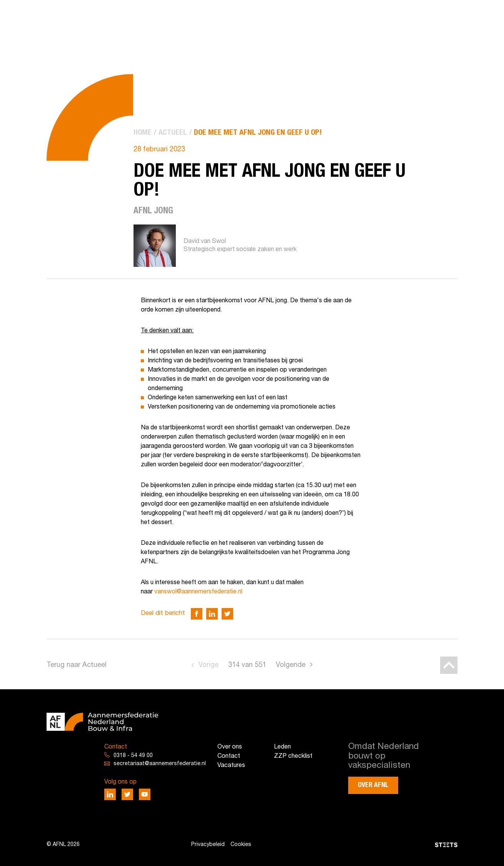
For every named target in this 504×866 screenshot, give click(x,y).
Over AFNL (373, 785)
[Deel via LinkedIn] (212, 614)
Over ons (230, 747)
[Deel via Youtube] (145, 794)
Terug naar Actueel (77, 665)
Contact (229, 756)
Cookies (241, 845)
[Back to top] (449, 665)
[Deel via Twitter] (227, 614)
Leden (282, 747)
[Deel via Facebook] (197, 614)
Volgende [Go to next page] (291, 665)
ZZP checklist (293, 756)
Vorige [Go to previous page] (209, 665)
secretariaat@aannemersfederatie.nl (160, 764)
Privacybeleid (208, 845)
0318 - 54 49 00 (133, 756)
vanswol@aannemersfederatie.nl (198, 592)
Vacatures (231, 765)
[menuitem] (143, 133)
